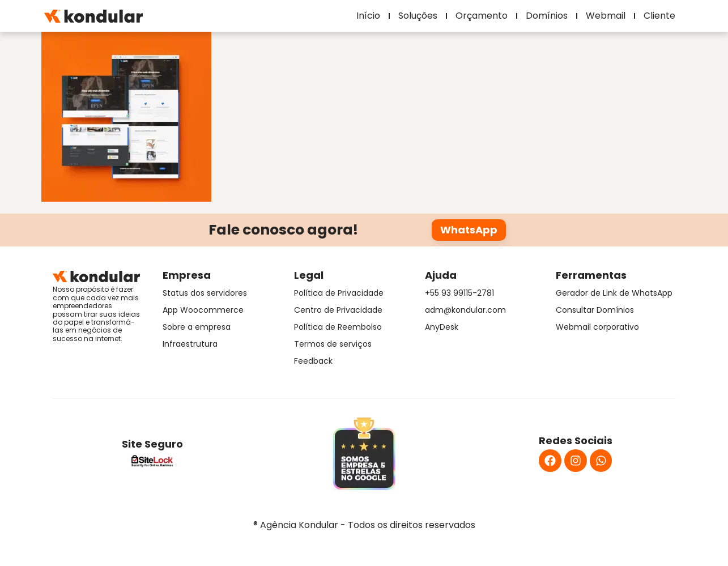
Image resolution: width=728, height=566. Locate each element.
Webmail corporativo (597, 327)
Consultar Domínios (595, 310)
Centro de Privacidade (338, 310)
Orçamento (482, 16)
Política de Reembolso (338, 327)
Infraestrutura (190, 344)
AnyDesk (442, 327)
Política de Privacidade (339, 293)
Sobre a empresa (197, 327)
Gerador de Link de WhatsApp (614, 293)
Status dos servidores (205, 293)
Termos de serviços (333, 344)
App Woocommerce (203, 310)
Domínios (547, 16)
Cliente (659, 16)
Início (368, 16)
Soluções (418, 16)
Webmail (606, 16)
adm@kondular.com (465, 310)
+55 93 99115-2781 (459, 293)
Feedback (313, 361)
